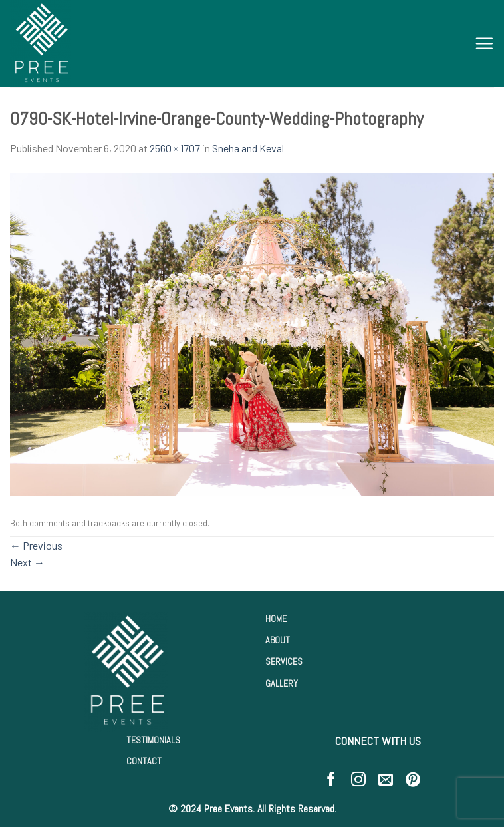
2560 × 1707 (175, 148)
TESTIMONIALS (153, 740)
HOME (276, 619)
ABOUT (278, 640)
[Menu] (484, 43)
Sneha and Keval (248, 148)
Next (27, 562)
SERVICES (284, 661)
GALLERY (282, 683)
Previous (36, 545)
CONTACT (144, 761)
